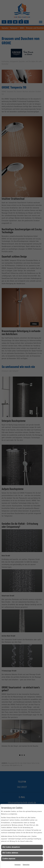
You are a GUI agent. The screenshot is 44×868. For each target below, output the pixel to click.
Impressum (17, 864)
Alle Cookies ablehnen (10, 853)
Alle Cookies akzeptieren (11, 847)
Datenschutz (26, 864)
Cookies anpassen (9, 859)
